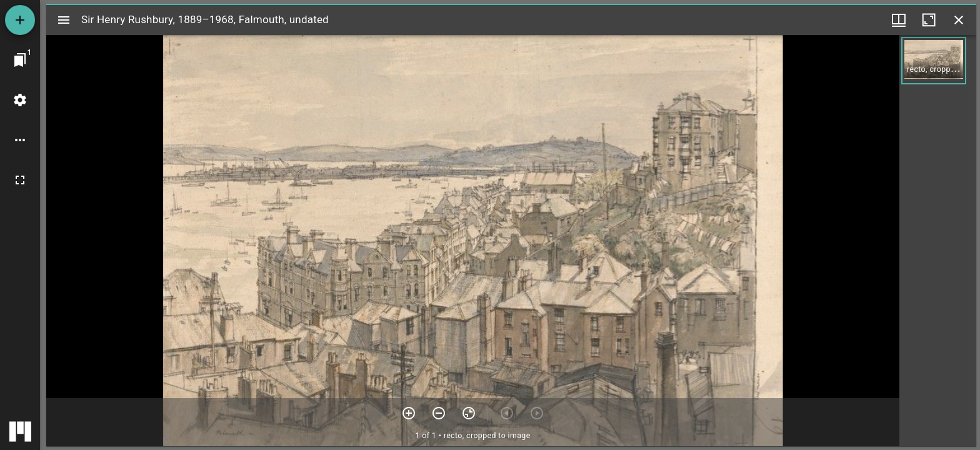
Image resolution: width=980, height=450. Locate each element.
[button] (934, 61)
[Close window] (959, 20)
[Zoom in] (409, 413)
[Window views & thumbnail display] (899, 20)
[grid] (938, 241)
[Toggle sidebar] (64, 20)
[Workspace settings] (20, 100)
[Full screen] (20, 180)
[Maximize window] (929, 20)
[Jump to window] (20, 60)
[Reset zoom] (469, 413)
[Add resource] (20, 20)
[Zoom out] (439, 413)
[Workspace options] (20, 140)
